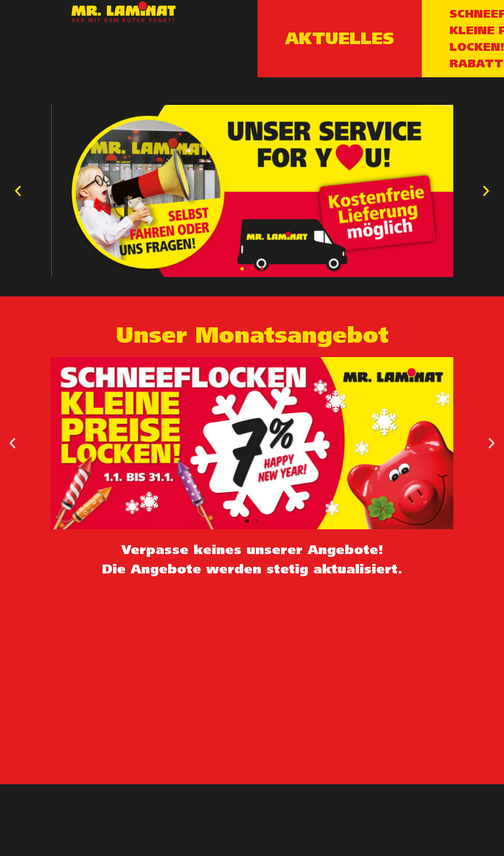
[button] (242, 269)
